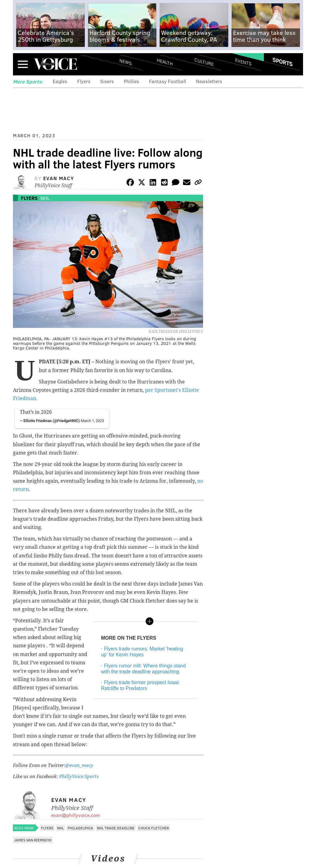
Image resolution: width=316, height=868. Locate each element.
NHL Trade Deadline (116, 828)
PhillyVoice (55, 64)
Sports (283, 62)
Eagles (60, 81)
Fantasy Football (168, 81)
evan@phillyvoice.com (76, 815)
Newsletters (209, 81)
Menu (23, 64)
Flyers (84, 81)
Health (165, 62)
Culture (204, 62)
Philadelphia (80, 828)
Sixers (107, 81)
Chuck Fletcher (154, 828)
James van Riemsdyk (33, 840)
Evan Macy (58, 178)
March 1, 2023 (92, 421)
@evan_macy (79, 765)
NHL (45, 198)
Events (243, 62)
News (126, 62)
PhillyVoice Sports (79, 777)
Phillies (131, 81)
